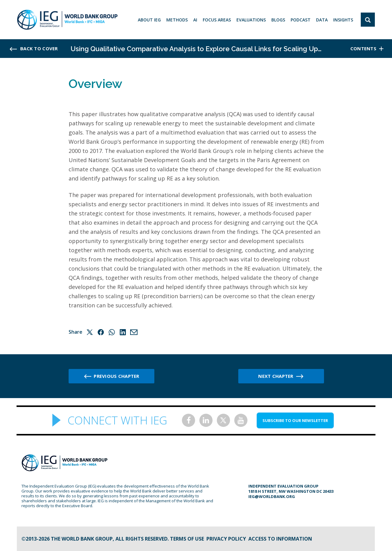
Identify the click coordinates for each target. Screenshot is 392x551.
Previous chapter (116, 376)
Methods (177, 20)
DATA (322, 20)
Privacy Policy (226, 539)
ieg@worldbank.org (272, 496)
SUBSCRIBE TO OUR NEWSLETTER (295, 420)
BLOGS (278, 20)
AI (195, 20)
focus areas (217, 20)
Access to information (280, 539)
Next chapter (276, 376)
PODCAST (301, 20)
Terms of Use (187, 539)
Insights (343, 20)
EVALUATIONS (251, 20)
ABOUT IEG (149, 20)
